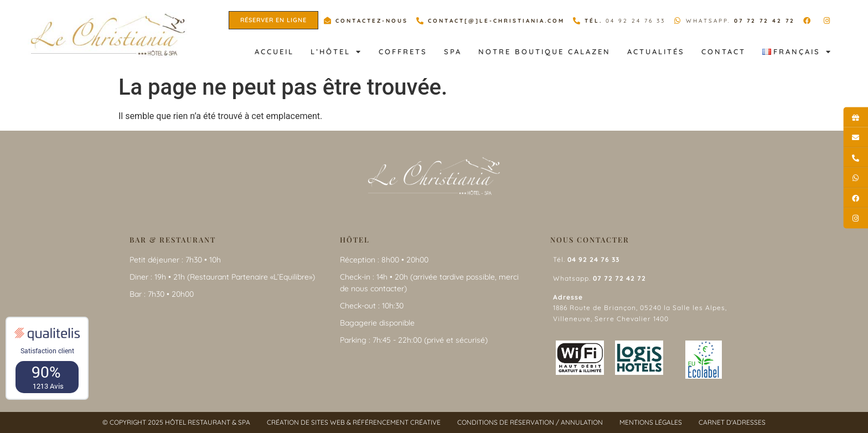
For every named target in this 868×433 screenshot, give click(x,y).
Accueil (274, 51)
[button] (273, 20)
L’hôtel (336, 52)
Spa (453, 51)
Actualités (656, 51)
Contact (724, 51)
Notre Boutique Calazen (544, 51)
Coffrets (403, 51)
